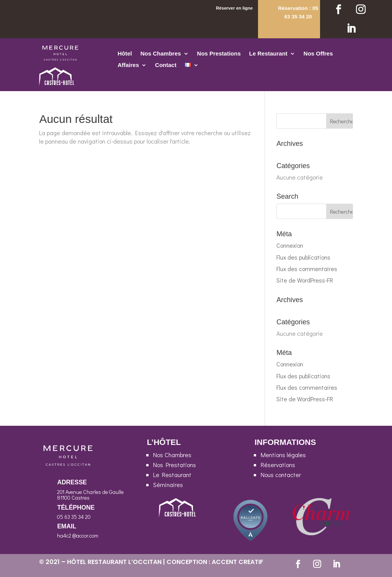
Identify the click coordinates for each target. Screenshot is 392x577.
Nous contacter (281, 475)
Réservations (278, 465)
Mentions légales (283, 455)
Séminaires (168, 485)
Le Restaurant (268, 54)
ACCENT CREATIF (238, 562)
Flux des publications (303, 257)
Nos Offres (318, 54)
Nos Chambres (161, 54)
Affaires (128, 65)
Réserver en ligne (234, 8)
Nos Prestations (219, 54)
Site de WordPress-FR (305, 280)
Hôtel (125, 54)
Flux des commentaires (307, 269)
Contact (166, 65)
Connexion (290, 245)
